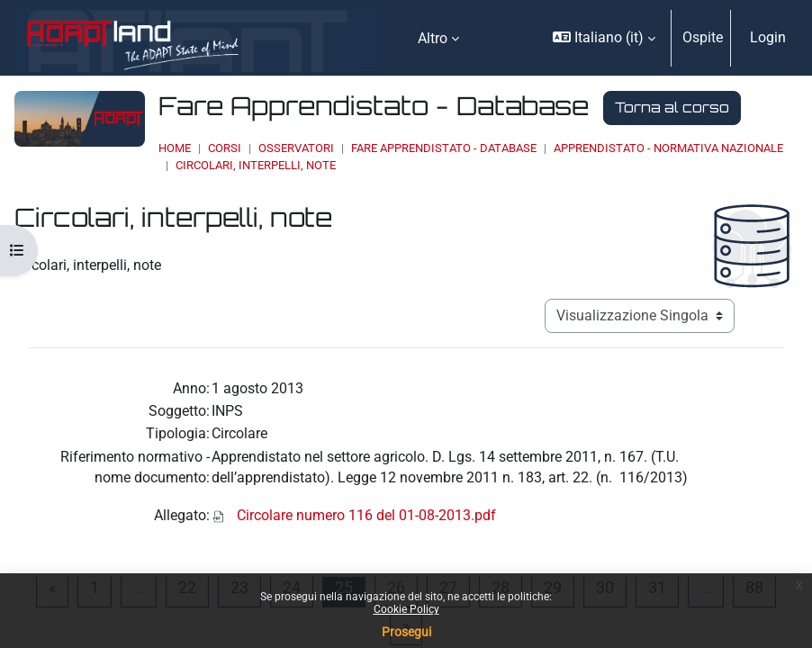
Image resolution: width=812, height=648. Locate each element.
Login (768, 37)
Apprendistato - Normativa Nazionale (668, 148)
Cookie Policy (406, 609)
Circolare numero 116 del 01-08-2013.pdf (366, 515)
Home (175, 148)
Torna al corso (672, 107)
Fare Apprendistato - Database (444, 148)
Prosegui (406, 632)
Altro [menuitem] (433, 38)
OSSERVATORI (296, 148)
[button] (604, 38)
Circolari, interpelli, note (256, 165)
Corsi (225, 148)
